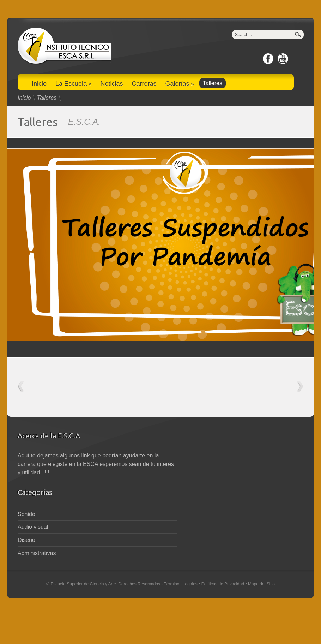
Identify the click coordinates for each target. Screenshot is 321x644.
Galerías (179, 84)
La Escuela (73, 84)
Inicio (39, 84)
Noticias (111, 84)
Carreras (144, 84)
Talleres (213, 83)
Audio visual (33, 527)
